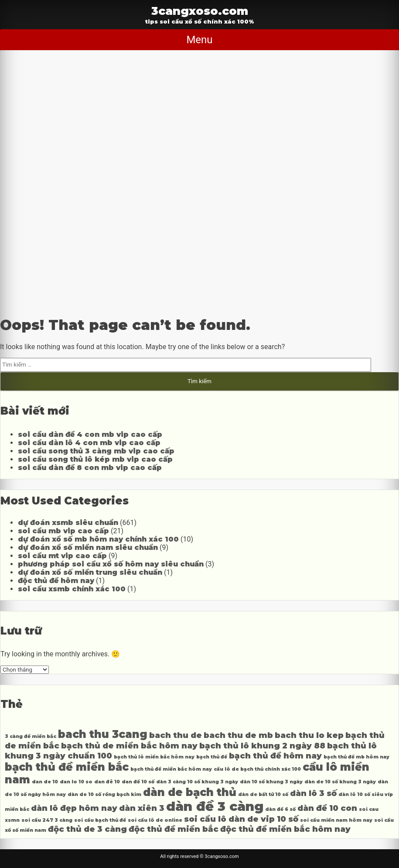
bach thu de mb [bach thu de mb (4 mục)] (238, 735)
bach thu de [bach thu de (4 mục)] (176, 735)
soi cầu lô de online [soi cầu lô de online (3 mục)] (155, 820)
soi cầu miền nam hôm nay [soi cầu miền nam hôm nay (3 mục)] (336, 820)
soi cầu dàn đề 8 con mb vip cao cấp (90, 468)
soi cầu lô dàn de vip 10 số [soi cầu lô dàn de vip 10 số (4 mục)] (241, 819)
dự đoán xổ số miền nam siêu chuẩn (88, 547)
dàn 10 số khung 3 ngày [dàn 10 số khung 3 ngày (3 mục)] (271, 782)
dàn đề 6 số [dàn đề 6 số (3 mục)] (280, 809)
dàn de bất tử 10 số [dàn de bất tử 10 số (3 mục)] (263, 794)
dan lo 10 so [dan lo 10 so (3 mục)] (76, 782)
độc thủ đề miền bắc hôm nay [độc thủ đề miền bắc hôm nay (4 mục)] (285, 829)
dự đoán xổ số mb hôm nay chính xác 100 (98, 539)
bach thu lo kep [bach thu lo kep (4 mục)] (309, 735)
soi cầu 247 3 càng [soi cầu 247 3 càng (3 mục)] (47, 820)
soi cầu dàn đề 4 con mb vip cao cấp (90, 434)
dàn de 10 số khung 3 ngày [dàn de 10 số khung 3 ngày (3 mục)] (340, 782)
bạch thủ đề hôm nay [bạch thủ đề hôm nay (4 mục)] (275, 756)
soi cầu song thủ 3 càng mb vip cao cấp (96, 451)
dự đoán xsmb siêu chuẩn (68, 523)
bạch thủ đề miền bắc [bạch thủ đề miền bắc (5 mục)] (67, 767)
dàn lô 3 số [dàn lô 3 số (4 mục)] (313, 793)
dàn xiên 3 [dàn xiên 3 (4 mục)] (142, 808)
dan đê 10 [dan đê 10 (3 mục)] (107, 782)
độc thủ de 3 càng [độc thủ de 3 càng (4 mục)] (87, 829)
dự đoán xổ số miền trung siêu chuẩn (90, 572)
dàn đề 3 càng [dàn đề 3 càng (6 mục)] (215, 806)
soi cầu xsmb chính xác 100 (72, 589)
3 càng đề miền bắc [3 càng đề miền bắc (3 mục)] (31, 736)
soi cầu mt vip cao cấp (62, 556)
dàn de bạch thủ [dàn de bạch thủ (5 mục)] (190, 792)
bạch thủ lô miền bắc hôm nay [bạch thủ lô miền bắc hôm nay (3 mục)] (154, 757)
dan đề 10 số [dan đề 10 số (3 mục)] (138, 782)
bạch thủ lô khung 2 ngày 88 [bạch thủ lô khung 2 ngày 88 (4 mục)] (262, 746)
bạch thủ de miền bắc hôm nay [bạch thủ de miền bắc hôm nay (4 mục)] (129, 746)
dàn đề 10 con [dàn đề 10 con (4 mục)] (327, 808)
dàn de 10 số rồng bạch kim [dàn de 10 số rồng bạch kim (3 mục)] (104, 794)
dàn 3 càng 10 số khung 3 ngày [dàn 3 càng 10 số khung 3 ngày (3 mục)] (197, 782)
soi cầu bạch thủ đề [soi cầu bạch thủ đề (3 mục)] (100, 820)
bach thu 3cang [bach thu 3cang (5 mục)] (103, 734)
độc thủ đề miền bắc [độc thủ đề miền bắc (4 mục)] (174, 829)
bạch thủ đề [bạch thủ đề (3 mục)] (212, 757)
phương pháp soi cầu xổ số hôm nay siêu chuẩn (111, 564)
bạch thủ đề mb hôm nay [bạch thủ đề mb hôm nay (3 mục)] (356, 757)
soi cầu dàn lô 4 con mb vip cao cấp (89, 443)
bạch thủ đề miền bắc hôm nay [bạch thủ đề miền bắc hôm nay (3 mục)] (171, 769)
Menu (199, 40)
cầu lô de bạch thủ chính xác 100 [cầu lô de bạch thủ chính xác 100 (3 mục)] (257, 769)
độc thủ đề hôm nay (56, 581)
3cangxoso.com (200, 11)
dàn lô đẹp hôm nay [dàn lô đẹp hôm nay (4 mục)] (74, 808)
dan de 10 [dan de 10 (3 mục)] (45, 782)
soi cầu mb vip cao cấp (63, 531)
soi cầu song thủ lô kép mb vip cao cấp (95, 459)
